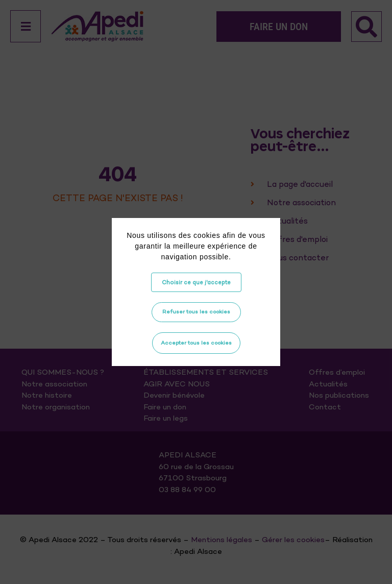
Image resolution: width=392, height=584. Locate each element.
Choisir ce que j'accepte (196, 282)
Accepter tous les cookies (196, 343)
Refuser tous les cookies (196, 312)
